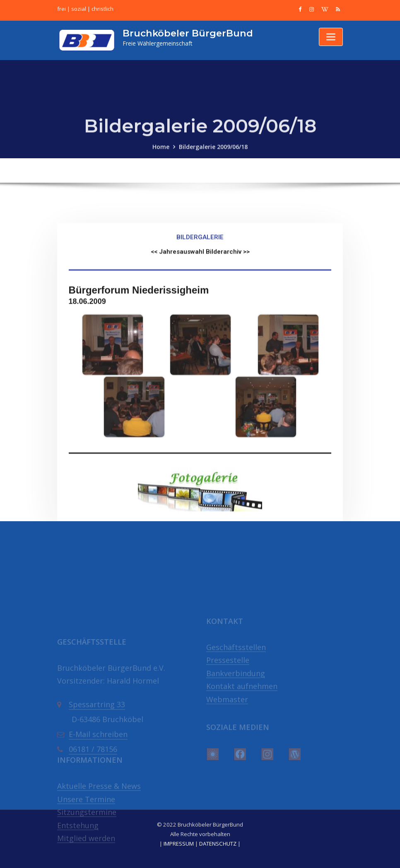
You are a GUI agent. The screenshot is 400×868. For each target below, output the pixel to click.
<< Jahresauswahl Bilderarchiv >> (200, 312)
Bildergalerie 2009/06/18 (213, 154)
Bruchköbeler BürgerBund (188, 33)
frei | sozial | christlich (85, 9)
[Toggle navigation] (331, 37)
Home (161, 154)
